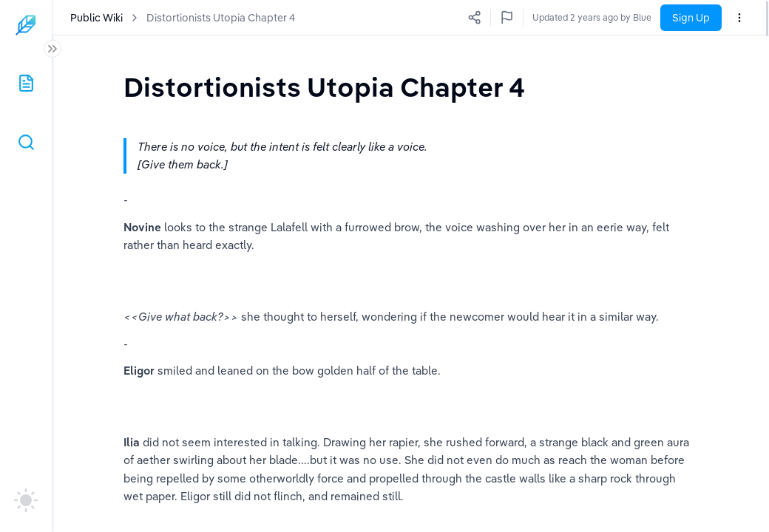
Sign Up (691, 18)
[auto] (26, 500)
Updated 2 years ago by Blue (592, 17)
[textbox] (324, 87)
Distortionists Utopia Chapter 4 (221, 18)
